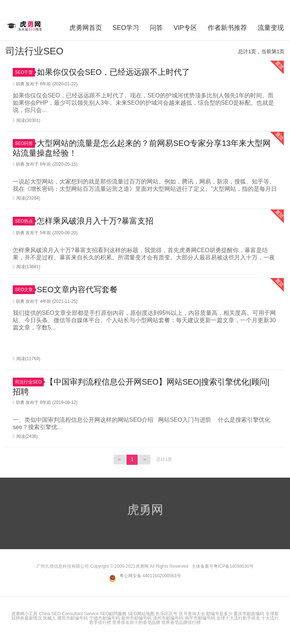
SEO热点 (25, 221)
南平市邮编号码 (200, 619)
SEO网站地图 (141, 615)
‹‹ (119, 461)
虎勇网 (25, 26)
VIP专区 (185, 27)
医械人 (50, 619)
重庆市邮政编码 (249, 615)
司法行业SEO (29, 383)
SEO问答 (25, 143)
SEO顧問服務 (113, 615)
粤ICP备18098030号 (233, 567)
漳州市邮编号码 (168, 619)
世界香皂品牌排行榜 (181, 624)
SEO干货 (25, 72)
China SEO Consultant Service (69, 615)
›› (145, 461)
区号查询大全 (192, 615)
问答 (156, 27)
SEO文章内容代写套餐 (77, 290)
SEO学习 (125, 27)
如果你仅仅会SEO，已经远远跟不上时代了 (113, 71)
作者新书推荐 (228, 27)
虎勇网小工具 (24, 615)
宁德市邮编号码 (105, 619)
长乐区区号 (166, 615)
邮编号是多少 (219, 615)
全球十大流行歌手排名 (238, 619)
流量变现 (271, 27)
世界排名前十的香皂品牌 (136, 624)
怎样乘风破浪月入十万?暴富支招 (95, 221)
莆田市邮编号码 (72, 619)
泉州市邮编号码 (136, 619)
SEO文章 (25, 290)
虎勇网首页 (84, 27)
